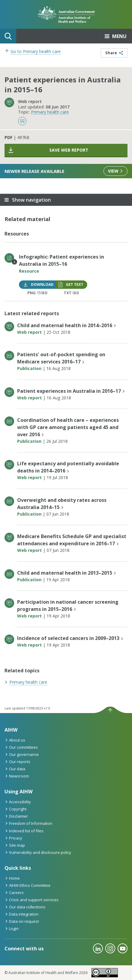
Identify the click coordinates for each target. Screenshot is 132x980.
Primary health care (50, 112)
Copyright (15, 809)
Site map (15, 845)
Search (8, 36)
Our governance (22, 754)
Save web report (48, 150)
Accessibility (18, 802)
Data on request (22, 921)
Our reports (17, 762)
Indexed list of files (24, 831)
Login (12, 928)
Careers (14, 893)
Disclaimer (16, 816)
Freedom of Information (28, 823)
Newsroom (17, 776)
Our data (15, 769)
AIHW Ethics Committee (28, 885)
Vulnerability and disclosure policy (38, 852)
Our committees (21, 747)
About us (15, 740)
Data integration (21, 914)
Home (12, 878)
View (115, 171)
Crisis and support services (32, 900)
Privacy (13, 838)
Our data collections (25, 907)
